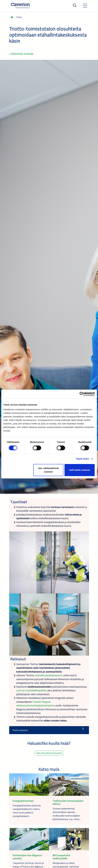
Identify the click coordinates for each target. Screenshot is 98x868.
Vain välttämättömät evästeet (48, 470)
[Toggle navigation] (85, 6)
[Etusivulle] (20, 6)
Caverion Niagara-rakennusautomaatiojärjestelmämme (35, 704)
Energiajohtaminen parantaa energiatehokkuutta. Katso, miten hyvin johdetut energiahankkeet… (27, 811)
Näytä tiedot (83, 459)
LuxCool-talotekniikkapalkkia (31, 690)
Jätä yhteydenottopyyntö (49, 753)
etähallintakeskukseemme (49, 675)
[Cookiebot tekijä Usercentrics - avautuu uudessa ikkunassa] (82, 394)
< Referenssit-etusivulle (21, 53)
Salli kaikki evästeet (80, 470)
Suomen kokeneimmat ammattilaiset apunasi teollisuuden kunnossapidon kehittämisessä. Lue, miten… (67, 814)
